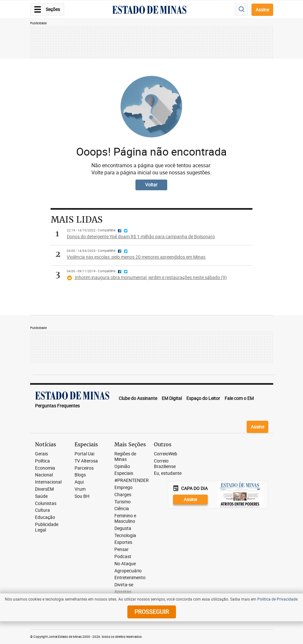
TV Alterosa (86, 461)
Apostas (123, 592)
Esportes (123, 542)
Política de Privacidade (277, 599)
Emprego (123, 488)
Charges (123, 495)
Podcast (123, 557)
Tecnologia (125, 536)
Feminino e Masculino (125, 519)
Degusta (123, 528)
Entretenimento (130, 578)
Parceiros (84, 468)
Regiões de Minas (125, 457)
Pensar (122, 550)
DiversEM (44, 489)
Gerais (41, 454)
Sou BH (82, 496)
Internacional (48, 482)
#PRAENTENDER (132, 480)
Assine (262, 10)
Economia (45, 468)
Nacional (44, 475)
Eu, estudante (168, 473)
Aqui (79, 482)
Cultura (42, 510)
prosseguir (152, 612)
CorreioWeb (166, 454)
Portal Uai (84, 454)
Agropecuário (128, 571)
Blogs (80, 475)
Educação (45, 517)
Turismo (122, 502)
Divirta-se (124, 585)
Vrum (80, 489)
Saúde (41, 496)
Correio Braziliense (165, 464)
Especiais (124, 473)
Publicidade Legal (47, 527)
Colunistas (46, 503)
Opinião (122, 467)
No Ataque (125, 564)
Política (42, 461)
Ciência (122, 509)
